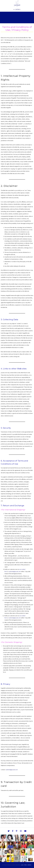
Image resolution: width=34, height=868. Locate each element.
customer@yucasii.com (15, 572)
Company (29, 865)
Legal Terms (24, 865)
